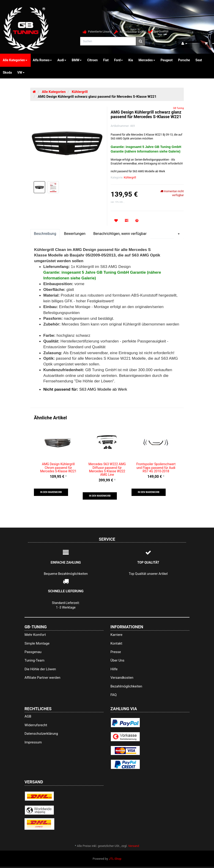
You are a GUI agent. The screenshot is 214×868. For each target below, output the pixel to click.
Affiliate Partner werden (42, 678)
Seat (199, 60)
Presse (116, 652)
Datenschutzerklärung (41, 734)
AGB (28, 716)
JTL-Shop (115, 859)
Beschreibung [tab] (45, 234)
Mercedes (147, 60)
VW (21, 72)
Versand (134, 846)
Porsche (184, 60)
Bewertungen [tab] (75, 234)
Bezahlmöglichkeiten (126, 686)
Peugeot (167, 60)
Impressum (33, 742)
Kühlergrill (130, 178)
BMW (77, 60)
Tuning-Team (34, 660)
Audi (62, 60)
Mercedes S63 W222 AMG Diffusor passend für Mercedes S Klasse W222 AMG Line (107, 469)
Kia (131, 60)
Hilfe (114, 669)
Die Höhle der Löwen (40, 669)
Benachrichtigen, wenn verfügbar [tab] (120, 234)
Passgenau (33, 652)
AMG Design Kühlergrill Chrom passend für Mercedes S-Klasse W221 (58, 468)
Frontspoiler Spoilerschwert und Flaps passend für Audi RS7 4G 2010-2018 (156, 468)
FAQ (114, 695)
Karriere (116, 635)
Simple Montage (37, 643)
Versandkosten (122, 678)
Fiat (106, 60)
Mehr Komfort (35, 635)
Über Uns (117, 660)
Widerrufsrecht (36, 725)
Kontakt (116, 643)
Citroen (92, 60)
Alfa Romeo (42, 60)
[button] (51, 492)
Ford (118, 60)
